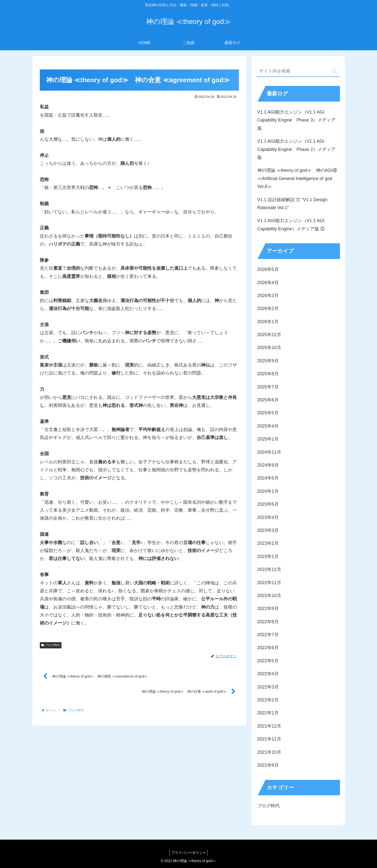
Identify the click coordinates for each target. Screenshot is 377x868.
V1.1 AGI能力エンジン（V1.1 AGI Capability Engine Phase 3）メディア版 (296, 120)
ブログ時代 (51, 645)
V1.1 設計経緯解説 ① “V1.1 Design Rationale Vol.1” (292, 204)
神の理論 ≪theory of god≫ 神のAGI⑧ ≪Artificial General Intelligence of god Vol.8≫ (297, 178)
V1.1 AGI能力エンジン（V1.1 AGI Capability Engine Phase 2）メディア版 (296, 149)
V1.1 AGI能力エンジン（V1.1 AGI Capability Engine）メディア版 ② (291, 225)
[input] (298, 71)
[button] (335, 71)
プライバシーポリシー (189, 853)
